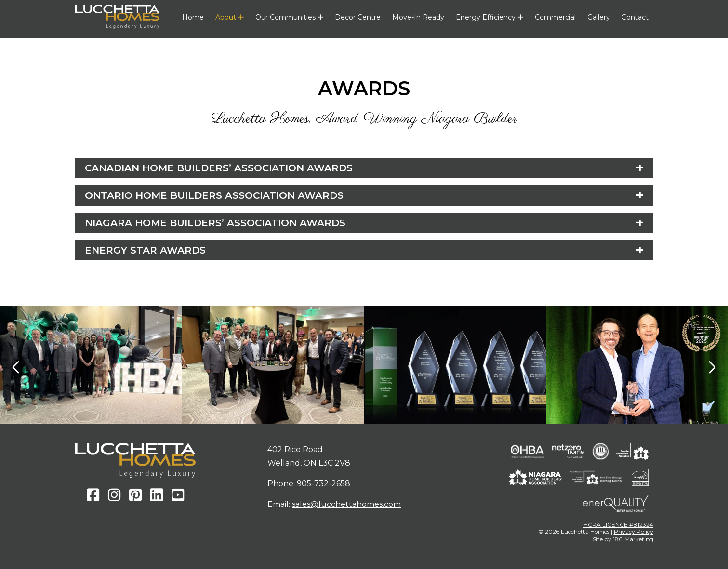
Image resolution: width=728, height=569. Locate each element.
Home (193, 17)
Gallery (599, 17)
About (230, 17)
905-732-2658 (324, 484)
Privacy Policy (634, 532)
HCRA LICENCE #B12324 (618, 524)
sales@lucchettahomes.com (346, 504)
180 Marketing (633, 539)
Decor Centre (358, 17)
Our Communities (289, 17)
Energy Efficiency (490, 17)
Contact (635, 17)
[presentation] (17, 368)
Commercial (555, 17)
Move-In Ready (418, 17)
